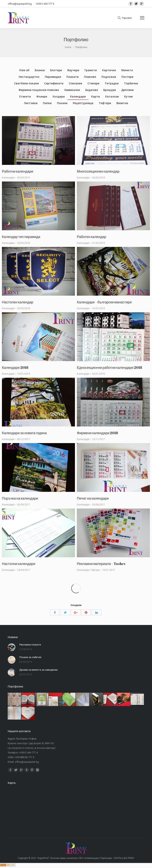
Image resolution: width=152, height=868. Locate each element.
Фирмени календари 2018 (97, 433)
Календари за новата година (24, 433)
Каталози (112, 96)
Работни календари (18, 171)
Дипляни (127, 90)
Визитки (122, 103)
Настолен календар (18, 302)
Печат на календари (93, 498)
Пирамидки (53, 77)
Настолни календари (19, 564)
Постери (127, 77)
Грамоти (91, 70)
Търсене (127, 18)
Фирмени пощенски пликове (39, 90)
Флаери (42, 96)
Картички (109, 70)
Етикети (25, 96)
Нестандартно (29, 77)
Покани (62, 103)
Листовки (31, 103)
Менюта (127, 70)
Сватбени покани (26, 83)
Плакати (73, 77)
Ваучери (73, 70)
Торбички (131, 83)
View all (24, 70)
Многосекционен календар (98, 171)
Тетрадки (112, 83)
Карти (96, 96)
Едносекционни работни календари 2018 (110, 367)
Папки (47, 103)
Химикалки (72, 90)
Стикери (93, 83)
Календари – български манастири (104, 302)
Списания (75, 83)
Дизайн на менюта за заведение (38, 670)
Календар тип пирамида (21, 237)
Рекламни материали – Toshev (101, 564)
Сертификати (54, 83)
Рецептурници (83, 103)
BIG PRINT (129, 858)
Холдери (59, 96)
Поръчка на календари (20, 498)
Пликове (90, 77)
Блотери (56, 70)
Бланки (40, 70)
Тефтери (105, 103)
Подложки (109, 77)
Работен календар (92, 237)
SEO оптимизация (89, 858)
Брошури (110, 90)
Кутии (128, 96)
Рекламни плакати (30, 645)
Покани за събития (30, 657)
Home (68, 47)
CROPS (117, 858)
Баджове (92, 90)
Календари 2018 (15, 367)
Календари (78, 96)
